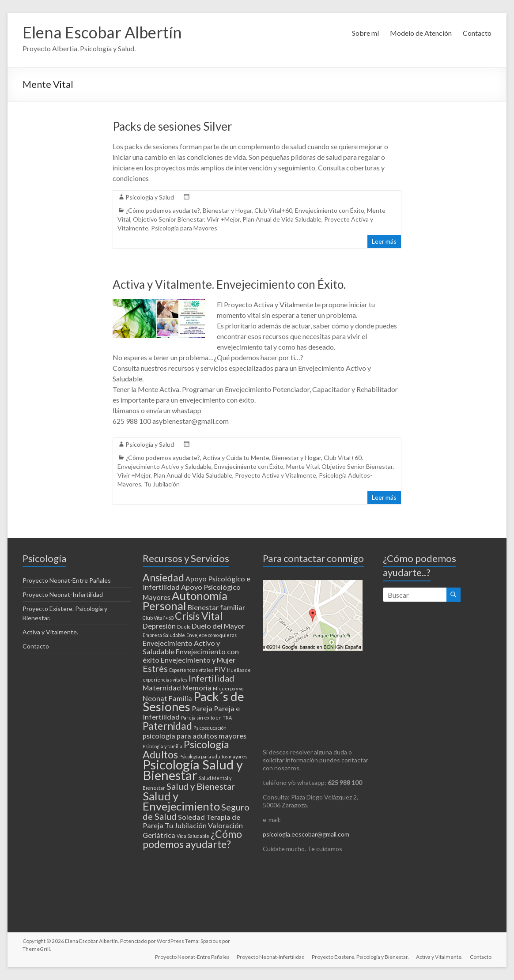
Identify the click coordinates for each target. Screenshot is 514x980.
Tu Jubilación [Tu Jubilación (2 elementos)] (186, 825)
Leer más (384, 241)
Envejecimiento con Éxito (330, 210)
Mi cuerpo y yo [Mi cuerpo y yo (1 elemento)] (228, 688)
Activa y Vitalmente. (50, 632)
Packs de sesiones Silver (172, 126)
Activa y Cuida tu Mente (236, 458)
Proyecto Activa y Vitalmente (276, 475)
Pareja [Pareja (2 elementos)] (202, 708)
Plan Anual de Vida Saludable (282, 219)
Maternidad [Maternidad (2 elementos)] (162, 688)
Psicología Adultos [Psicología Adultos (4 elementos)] (186, 749)
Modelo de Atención (421, 33)
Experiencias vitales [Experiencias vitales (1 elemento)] (191, 670)
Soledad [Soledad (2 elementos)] (191, 817)
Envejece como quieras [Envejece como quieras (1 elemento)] (212, 635)
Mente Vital (302, 466)
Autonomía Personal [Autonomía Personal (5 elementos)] (185, 601)
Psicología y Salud (150, 197)
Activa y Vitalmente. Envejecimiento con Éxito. (229, 284)
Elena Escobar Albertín (102, 32)
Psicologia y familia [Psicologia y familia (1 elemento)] (163, 746)
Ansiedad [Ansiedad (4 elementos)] (163, 577)
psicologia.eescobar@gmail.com (306, 834)
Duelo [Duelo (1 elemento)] (184, 627)
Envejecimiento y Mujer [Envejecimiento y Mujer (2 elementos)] (198, 660)
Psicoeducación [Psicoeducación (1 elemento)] (210, 728)
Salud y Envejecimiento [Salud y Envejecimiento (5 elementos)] (181, 801)
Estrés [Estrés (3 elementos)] (155, 668)
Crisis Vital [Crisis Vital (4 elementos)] (199, 616)
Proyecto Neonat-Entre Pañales (67, 580)
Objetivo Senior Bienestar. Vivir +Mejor (186, 219)
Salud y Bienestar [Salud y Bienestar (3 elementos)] (201, 786)
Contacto (477, 33)
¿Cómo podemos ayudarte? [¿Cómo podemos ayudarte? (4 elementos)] (192, 839)
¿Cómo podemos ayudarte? (163, 210)
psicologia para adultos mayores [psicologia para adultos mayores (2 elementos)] (195, 736)
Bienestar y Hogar (227, 210)
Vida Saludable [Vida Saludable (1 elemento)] (193, 836)
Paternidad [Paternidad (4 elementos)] (167, 726)
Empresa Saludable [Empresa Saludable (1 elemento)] (164, 635)
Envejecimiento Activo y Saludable (164, 466)
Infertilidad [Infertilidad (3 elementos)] (212, 678)
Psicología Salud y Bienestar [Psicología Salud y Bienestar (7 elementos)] (193, 770)
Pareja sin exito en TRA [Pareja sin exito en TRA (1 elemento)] (206, 718)
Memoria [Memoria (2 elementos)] (197, 688)
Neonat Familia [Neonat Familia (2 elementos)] (167, 698)
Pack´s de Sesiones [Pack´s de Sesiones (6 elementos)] (193, 701)
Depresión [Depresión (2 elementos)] (159, 626)
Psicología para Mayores (184, 228)
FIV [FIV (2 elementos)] (220, 669)
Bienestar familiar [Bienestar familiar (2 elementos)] (216, 607)
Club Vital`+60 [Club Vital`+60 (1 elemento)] (158, 618)
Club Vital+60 (273, 210)
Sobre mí (365, 33)
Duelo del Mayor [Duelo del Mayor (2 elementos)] (218, 626)
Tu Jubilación (162, 484)
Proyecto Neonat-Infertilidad (63, 594)
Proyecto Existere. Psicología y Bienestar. (360, 957)
